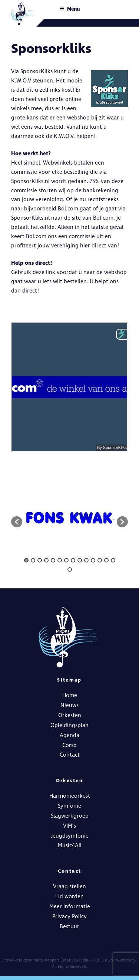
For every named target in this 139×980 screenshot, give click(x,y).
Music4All (70, 846)
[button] (17, 522)
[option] (69, 518)
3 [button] (40, 560)
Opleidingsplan (69, 725)
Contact (70, 755)
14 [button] (113, 560)
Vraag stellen (69, 887)
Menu (69, 9)
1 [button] (26, 560)
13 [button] (106, 560)
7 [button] (66, 560)
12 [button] (100, 560)
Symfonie (69, 806)
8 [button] (73, 560)
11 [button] (93, 560)
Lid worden (69, 897)
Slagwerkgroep (70, 816)
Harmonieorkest (70, 796)
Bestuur (69, 927)
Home (70, 695)
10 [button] (86, 560)
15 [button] (70, 570)
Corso (69, 745)
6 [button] (60, 560)
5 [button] (53, 560)
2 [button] (33, 560)
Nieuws (69, 705)
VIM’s (69, 826)
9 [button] (80, 560)
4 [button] (46, 560)
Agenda (69, 735)
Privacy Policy (69, 917)
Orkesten (70, 715)
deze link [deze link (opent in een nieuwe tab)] (44, 272)
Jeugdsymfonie (70, 836)
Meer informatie (70, 907)
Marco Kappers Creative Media (60, 960)
